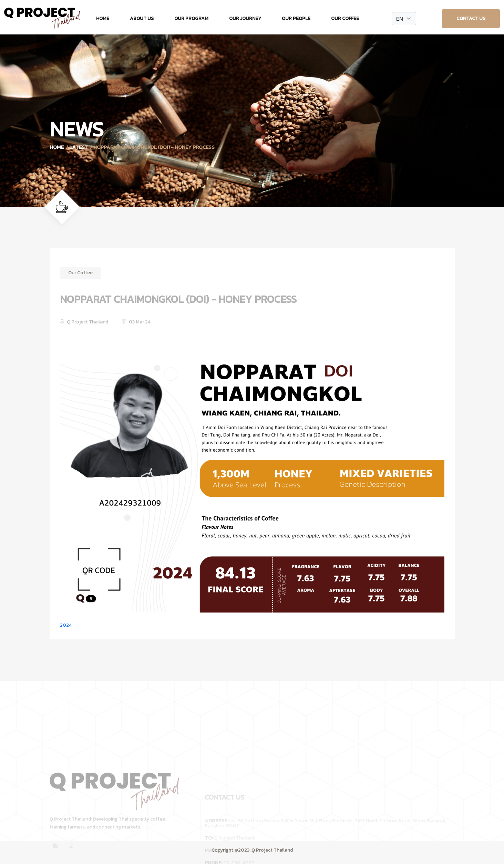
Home (103, 18)
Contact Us (471, 18)
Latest (79, 147)
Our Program (191, 18)
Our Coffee (345, 18)
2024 (66, 625)
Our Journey (245, 18)
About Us (142, 18)
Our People (296, 18)
